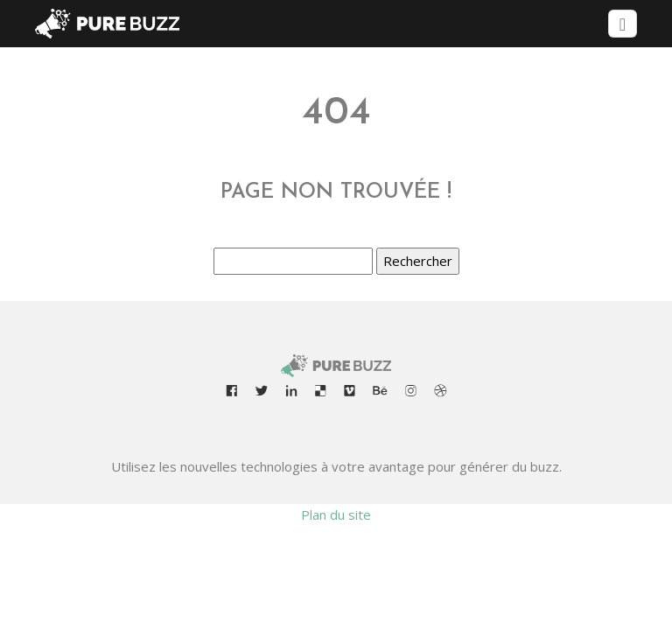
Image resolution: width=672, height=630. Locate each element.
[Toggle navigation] (623, 24)
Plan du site (336, 514)
